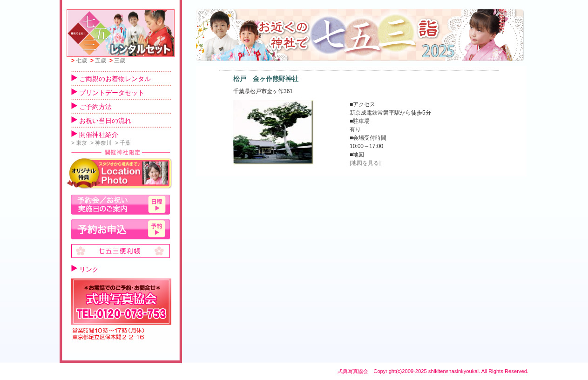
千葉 (123, 143)
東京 (79, 143)
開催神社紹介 (95, 135)
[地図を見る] (365, 163)
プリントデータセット (108, 93)
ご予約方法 (91, 107)
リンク (85, 269)
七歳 (79, 61)
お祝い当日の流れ (101, 121)
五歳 (98, 61)
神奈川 (101, 143)
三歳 (117, 61)
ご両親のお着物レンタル (111, 79)
